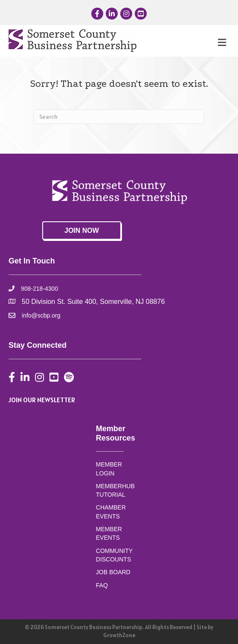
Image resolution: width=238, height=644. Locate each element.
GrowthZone (119, 635)
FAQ (102, 585)
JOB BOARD (113, 572)
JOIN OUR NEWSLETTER (42, 400)
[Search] (119, 117)
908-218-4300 (39, 289)
